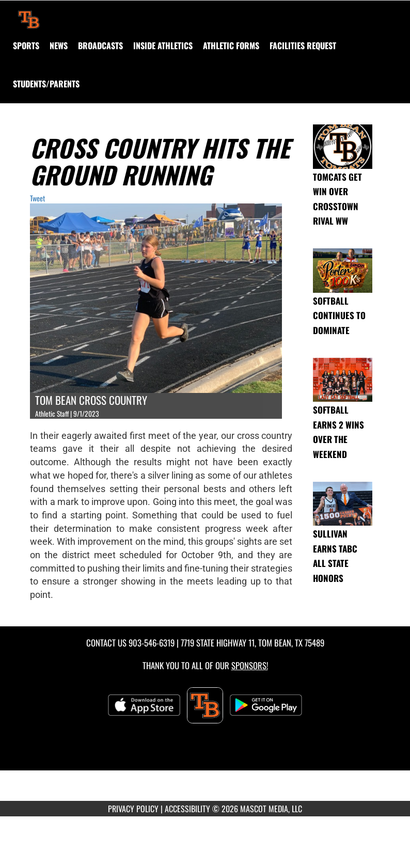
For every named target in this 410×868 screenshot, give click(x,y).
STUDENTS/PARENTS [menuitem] (46, 84)
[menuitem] (59, 45)
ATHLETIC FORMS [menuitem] (231, 45)
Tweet (37, 198)
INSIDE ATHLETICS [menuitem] (163, 45)
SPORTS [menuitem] (26, 45)
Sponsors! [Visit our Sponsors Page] (250, 665)
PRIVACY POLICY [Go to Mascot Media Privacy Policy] (133, 809)
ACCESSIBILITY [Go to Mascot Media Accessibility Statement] (187, 809)
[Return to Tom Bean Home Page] (29, 13)
